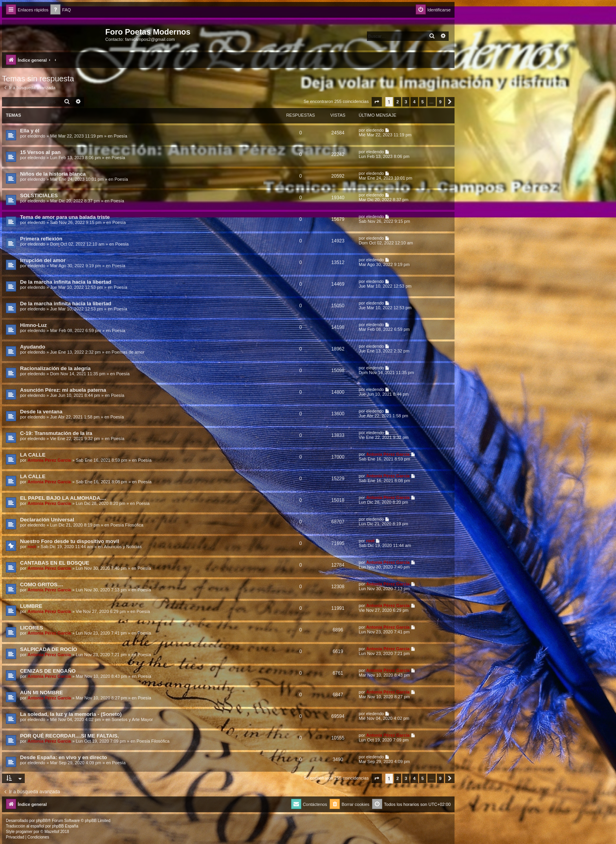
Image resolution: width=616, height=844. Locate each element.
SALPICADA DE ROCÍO (49, 649)
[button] (377, 102)
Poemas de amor (128, 352)
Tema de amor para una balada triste (65, 217)
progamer (24, 832)
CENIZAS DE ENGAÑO (48, 671)
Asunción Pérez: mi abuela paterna (63, 390)
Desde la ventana (41, 412)
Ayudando (33, 347)
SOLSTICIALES (39, 195)
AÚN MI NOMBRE (41, 693)
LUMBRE (31, 606)
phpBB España (65, 826)
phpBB (42, 821)
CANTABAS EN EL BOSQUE (55, 563)
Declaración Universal (47, 520)
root (32, 547)
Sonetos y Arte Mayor (132, 719)
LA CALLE (33, 455)
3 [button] (406, 102)
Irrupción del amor (43, 260)
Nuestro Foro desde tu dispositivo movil (70, 541)
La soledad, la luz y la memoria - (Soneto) (71, 714)
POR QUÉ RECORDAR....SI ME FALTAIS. (70, 736)
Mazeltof (52, 832)
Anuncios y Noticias (123, 547)
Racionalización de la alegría (55, 368)
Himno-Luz (33, 325)
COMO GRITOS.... (42, 584)
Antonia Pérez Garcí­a (49, 460)
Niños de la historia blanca (53, 174)
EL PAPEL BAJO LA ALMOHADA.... (63, 498)
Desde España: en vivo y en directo (63, 757)
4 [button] (414, 102)
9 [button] (440, 102)
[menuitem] (60, 10)
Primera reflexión (41, 239)
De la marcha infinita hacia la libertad (66, 282)
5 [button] (423, 102)
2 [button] (398, 102)
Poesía (121, 136)
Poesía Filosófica (127, 525)
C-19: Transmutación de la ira (56, 433)
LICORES (32, 628)
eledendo (36, 136)
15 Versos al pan (40, 152)
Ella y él (30, 131)
